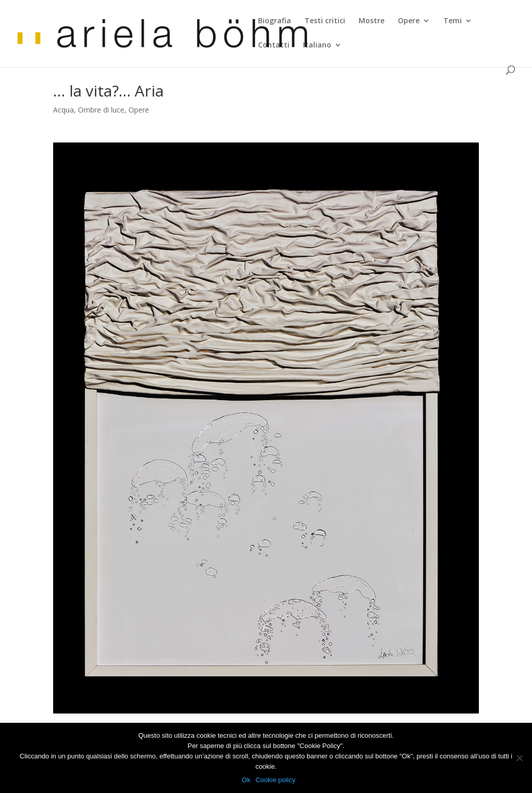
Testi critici (325, 21)
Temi (453, 21)
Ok (246, 780)
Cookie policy (275, 780)
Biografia (275, 21)
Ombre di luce (101, 110)
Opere (409, 21)
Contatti (274, 45)
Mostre (372, 21)
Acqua (63, 110)
